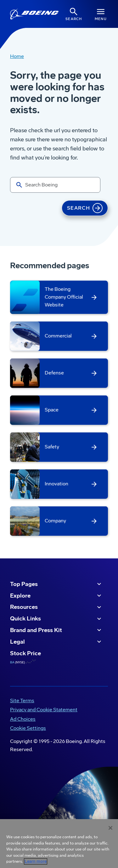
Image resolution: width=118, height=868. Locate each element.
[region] (59, 844)
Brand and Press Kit (56, 630)
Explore (56, 596)
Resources (56, 607)
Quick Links (56, 619)
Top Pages (56, 584)
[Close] (110, 828)
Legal (56, 642)
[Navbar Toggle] (101, 14)
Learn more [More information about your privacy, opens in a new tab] (36, 861)
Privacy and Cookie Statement (44, 710)
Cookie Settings (28, 728)
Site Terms (22, 701)
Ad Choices (23, 719)
